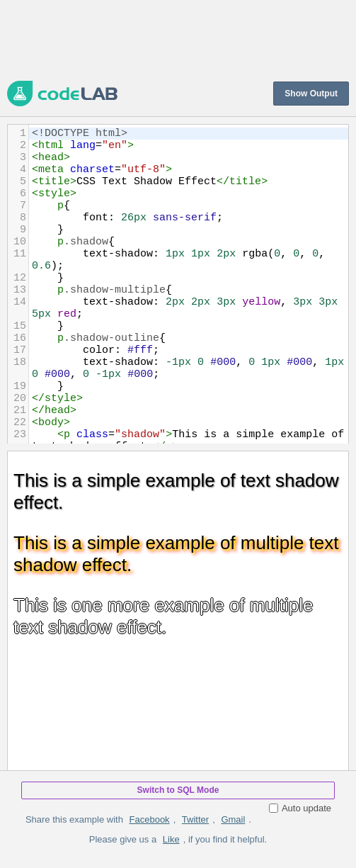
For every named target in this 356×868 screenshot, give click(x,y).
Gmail (233, 819)
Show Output (311, 94)
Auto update (300, 808)
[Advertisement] (178, 39)
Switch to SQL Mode (178, 790)
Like (171, 839)
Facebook (150, 819)
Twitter (195, 819)
